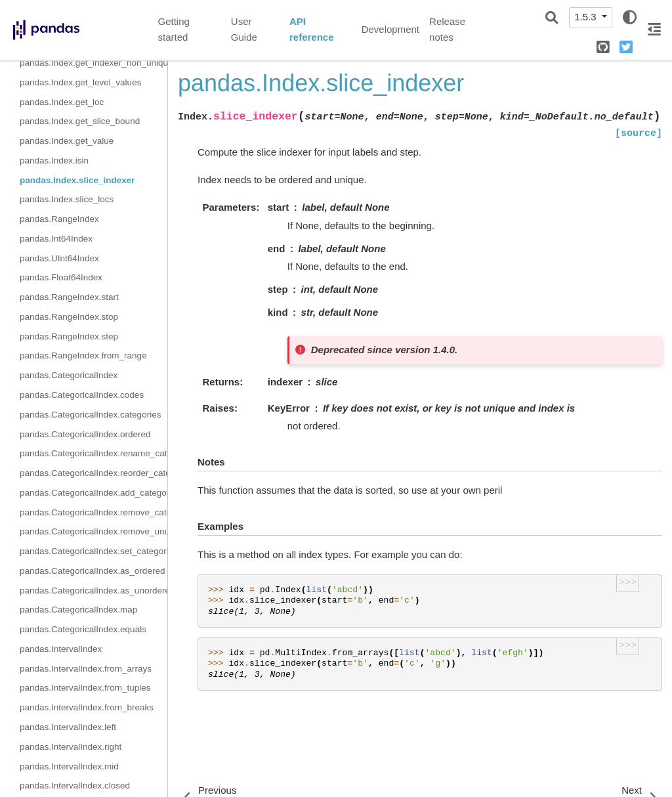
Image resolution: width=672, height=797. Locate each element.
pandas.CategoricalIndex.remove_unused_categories (94, 531)
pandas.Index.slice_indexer (77, 180)
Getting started (174, 30)
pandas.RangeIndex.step (69, 336)
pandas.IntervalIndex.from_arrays (86, 669)
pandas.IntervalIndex (61, 649)
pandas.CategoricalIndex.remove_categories (94, 512)
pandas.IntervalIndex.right (71, 747)
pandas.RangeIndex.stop (69, 317)
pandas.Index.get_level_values (80, 82)
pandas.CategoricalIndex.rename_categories (94, 453)
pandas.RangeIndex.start (69, 297)
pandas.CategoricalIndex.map (78, 610)
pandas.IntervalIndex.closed (75, 786)
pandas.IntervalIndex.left (68, 727)
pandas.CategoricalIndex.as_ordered (92, 571)
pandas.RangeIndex (59, 219)
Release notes (447, 30)
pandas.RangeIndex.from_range (83, 355)
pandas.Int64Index (56, 239)
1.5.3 (587, 17)
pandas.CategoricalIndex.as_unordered (94, 591)
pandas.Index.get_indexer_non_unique (94, 63)
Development (390, 29)
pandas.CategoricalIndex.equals (83, 629)
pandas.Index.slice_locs (67, 199)
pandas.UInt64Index (59, 258)
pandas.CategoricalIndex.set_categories (94, 551)
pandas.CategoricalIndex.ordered (85, 434)
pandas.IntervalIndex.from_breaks (87, 707)
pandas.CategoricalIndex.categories (90, 415)
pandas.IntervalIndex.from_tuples (85, 688)
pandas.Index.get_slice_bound (80, 121)
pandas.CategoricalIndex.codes (82, 395)
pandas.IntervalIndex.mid (69, 766)
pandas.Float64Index (61, 277)
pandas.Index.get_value (67, 141)
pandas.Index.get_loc (62, 102)
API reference (312, 30)
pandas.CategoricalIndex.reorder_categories (94, 473)
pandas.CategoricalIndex (69, 375)
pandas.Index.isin (54, 161)
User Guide (244, 30)
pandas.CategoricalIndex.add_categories (94, 493)
